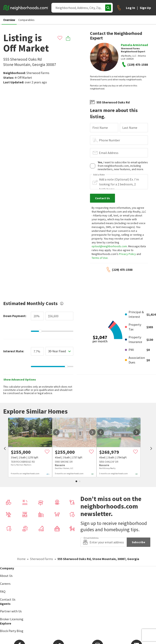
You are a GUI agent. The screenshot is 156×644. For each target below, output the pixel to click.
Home (21, 559)
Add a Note (99, 175)
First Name (100, 128)
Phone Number (109, 140)
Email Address (109, 153)
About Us (6, 576)
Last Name (130, 128)
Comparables (26, 20)
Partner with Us (11, 611)
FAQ (3, 591)
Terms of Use (100, 258)
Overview (9, 20)
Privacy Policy (127, 254)
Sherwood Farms (38, 73)
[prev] (5, 449)
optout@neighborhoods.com (109, 246)
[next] (48, 432)
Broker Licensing (12, 619)
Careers (5, 584)
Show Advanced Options (20, 380)
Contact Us (8, 599)
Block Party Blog (12, 631)
